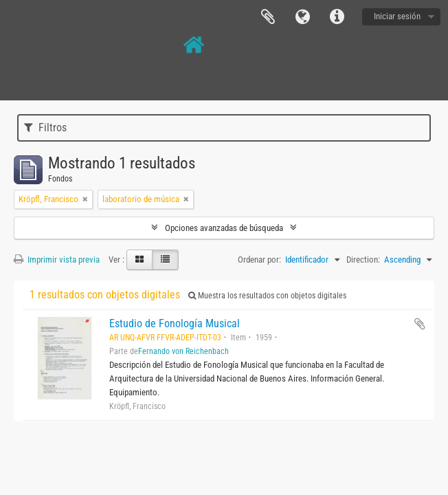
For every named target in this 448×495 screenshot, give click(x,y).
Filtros (45, 128)
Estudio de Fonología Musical (175, 323)
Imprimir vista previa (57, 260)
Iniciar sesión (397, 16)
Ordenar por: (259, 260)
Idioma (302, 17)
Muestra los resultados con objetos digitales (267, 296)
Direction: (363, 260)
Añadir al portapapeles (420, 324)
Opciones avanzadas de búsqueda (224, 228)
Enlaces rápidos (337, 17)
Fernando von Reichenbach (183, 351)
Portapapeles (268, 17)
